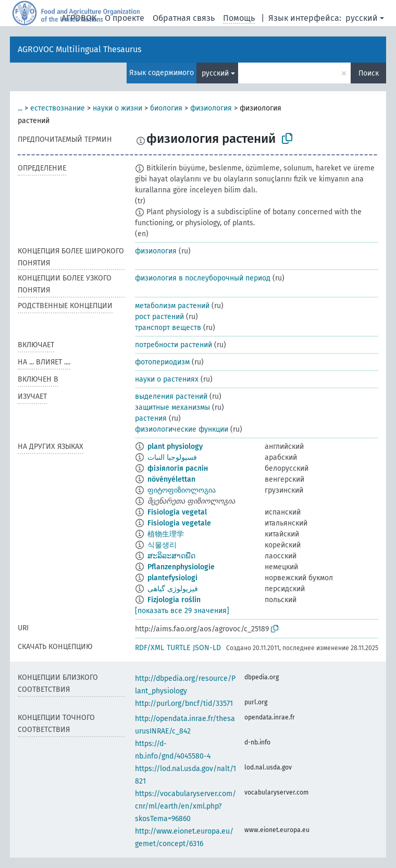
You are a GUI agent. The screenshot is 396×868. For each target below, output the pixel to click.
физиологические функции (182, 429)
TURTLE (178, 648)
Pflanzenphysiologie (181, 567)
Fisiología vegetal (177, 512)
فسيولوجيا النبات (172, 457)
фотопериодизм (162, 362)
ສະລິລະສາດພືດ (171, 556)
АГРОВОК (79, 18)
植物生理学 (166, 534)
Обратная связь (184, 18)
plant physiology (175, 447)
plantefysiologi (172, 578)
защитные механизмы (172, 407)
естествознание (58, 108)
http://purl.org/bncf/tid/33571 (184, 704)
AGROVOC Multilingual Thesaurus (79, 49)
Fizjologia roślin (174, 600)
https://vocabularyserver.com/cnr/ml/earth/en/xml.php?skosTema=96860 (185, 806)
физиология (211, 108)
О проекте (125, 18)
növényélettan (171, 479)
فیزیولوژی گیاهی (173, 589)
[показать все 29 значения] (182, 611)
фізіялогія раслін (178, 468)
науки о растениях (167, 379)
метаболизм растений (172, 306)
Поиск (369, 73)
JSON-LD (207, 648)
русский (362, 18)
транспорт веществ (168, 328)
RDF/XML (150, 648)
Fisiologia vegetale (179, 523)
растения (151, 418)
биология (166, 108)
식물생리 (162, 545)
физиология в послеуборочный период (203, 278)
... (20, 108)
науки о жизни (117, 108)
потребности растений (174, 345)
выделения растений (171, 396)
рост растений (159, 317)
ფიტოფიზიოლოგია (182, 490)
